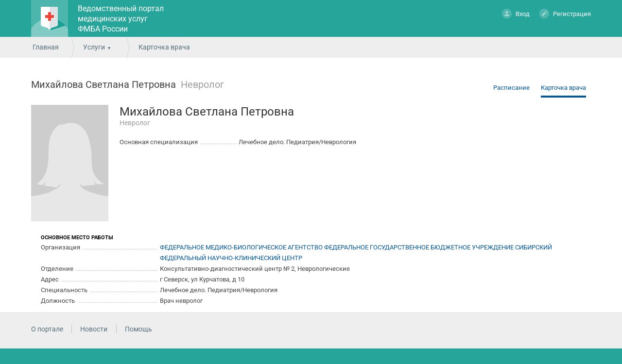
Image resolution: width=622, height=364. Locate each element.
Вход (516, 13)
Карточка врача (563, 88)
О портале (47, 329)
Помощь (138, 329)
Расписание (511, 88)
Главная (46, 47)
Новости (94, 329)
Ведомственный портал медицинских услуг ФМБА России (121, 19)
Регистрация (565, 13)
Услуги (94, 47)
